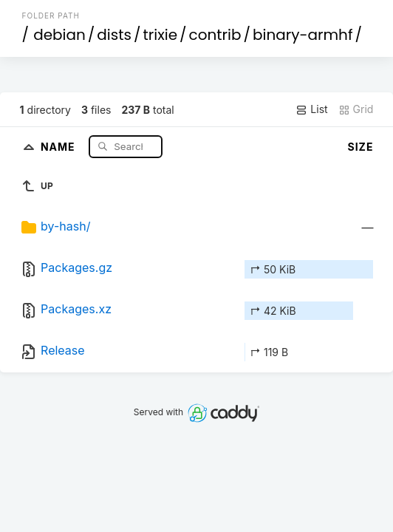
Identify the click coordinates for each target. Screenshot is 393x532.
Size (361, 147)
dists (114, 35)
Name (59, 146)
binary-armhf (303, 35)
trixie (160, 35)
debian (59, 35)
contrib (215, 35)
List (311, 109)
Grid (356, 109)
